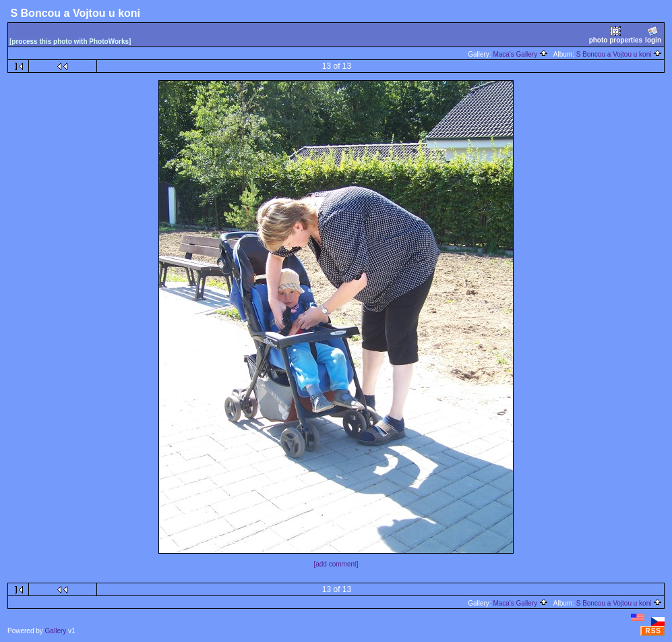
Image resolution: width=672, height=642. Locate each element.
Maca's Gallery (520, 54)
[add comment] (336, 564)
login (653, 35)
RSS (653, 631)
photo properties (616, 35)
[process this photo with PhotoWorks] (70, 41)
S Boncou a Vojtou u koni (619, 54)
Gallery (56, 631)
